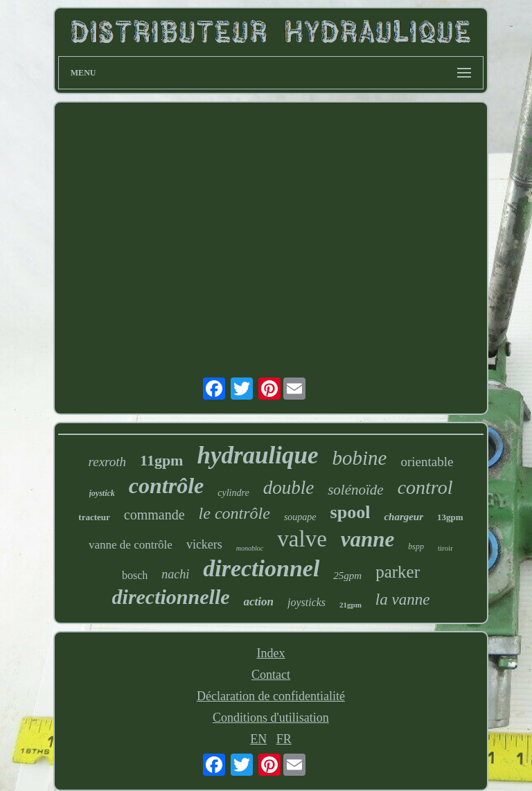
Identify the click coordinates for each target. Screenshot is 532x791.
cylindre (233, 493)
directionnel (261, 568)
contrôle (166, 486)
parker (398, 572)
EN (258, 739)
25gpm (347, 576)
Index (271, 653)
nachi (175, 574)
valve (302, 539)
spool (351, 512)
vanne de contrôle (131, 545)
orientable (427, 462)
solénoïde (355, 490)
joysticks (307, 602)
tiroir (445, 548)
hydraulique (257, 455)
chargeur (404, 517)
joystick (102, 493)
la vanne (403, 599)
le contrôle (234, 513)
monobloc (250, 548)
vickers (204, 544)
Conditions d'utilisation (271, 718)
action (259, 602)
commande (154, 515)
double (289, 488)
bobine (360, 458)
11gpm (161, 460)
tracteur (94, 517)
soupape (300, 517)
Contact (271, 675)
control (425, 487)
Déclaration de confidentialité (271, 696)
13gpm (450, 517)
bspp (416, 546)
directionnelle (171, 597)
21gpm (351, 605)
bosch (135, 575)
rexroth (108, 462)
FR (284, 739)
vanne (368, 539)
